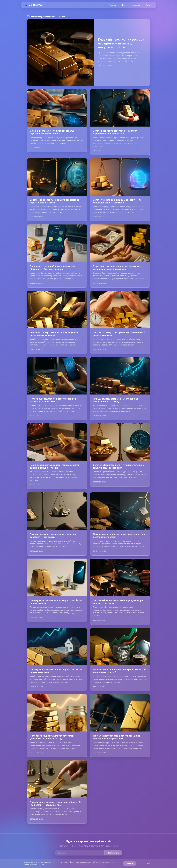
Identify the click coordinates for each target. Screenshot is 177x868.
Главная (113, 5)
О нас (124, 5)
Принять (130, 863)
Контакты (136, 5)
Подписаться (113, 853)
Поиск (148, 5)
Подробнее (145, 863)
